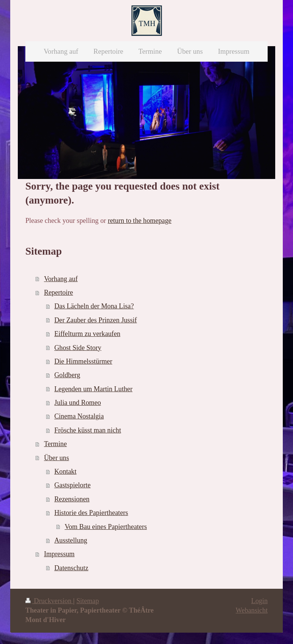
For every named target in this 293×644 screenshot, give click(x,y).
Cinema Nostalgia (79, 416)
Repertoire (58, 292)
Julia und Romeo (77, 403)
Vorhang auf (61, 279)
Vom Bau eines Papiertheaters (106, 527)
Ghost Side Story (78, 348)
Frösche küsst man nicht (87, 430)
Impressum (59, 554)
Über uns (56, 458)
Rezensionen (72, 499)
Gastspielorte (72, 485)
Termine (55, 444)
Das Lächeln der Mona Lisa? (94, 306)
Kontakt (65, 471)
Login (259, 601)
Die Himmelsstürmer (83, 361)
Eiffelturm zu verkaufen (87, 334)
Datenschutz (71, 568)
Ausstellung (71, 540)
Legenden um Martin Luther (93, 389)
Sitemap (88, 601)
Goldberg (67, 375)
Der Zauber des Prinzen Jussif (95, 320)
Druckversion (49, 601)
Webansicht (252, 610)
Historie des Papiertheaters (91, 513)
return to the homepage (140, 221)
